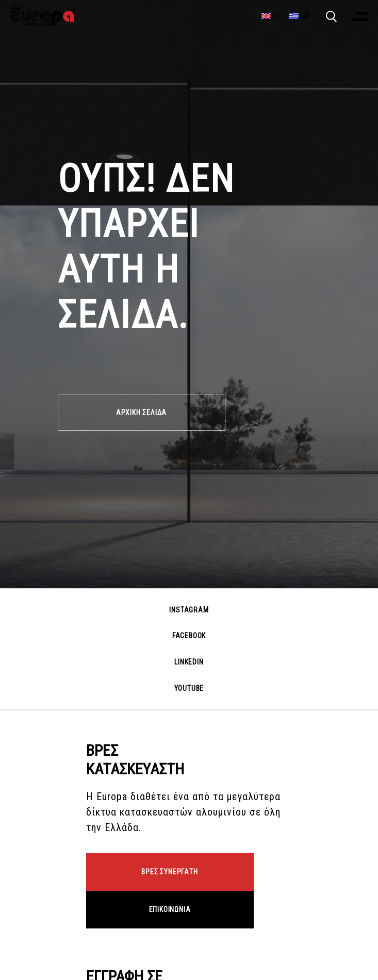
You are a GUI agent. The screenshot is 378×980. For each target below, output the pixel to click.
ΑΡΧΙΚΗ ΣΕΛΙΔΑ (141, 412)
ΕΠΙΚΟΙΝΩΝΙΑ (170, 909)
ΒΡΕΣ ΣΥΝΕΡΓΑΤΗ (169, 872)
